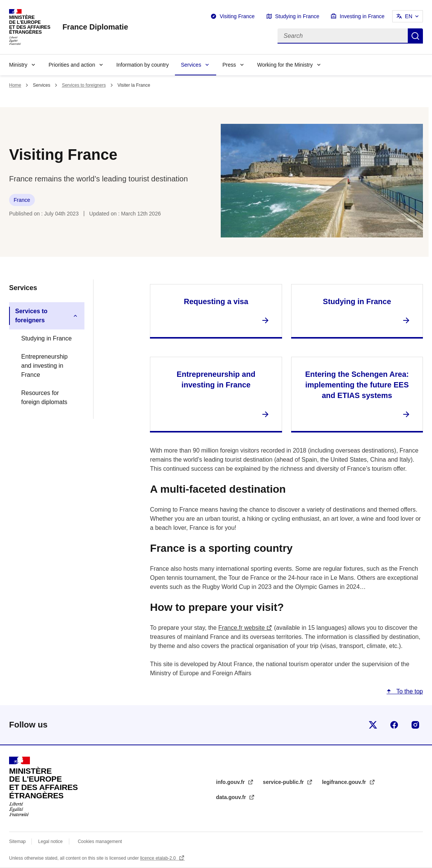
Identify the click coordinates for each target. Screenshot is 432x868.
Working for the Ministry (285, 65)
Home (15, 85)
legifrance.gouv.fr (345, 782)
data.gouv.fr (232, 797)
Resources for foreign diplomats (44, 397)
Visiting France (237, 16)
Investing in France (362, 16)
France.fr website (242, 628)
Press (229, 65)
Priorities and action (72, 65)
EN (409, 16)
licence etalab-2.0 (158, 858)
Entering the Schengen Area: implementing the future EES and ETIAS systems (357, 385)
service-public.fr (284, 782)
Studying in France (297, 16)
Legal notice (51, 841)
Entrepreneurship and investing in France (44, 366)
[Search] (343, 36)
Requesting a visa (216, 301)
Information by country (143, 65)
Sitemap (18, 841)
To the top (409, 691)
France (22, 200)
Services (191, 65)
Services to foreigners (84, 85)
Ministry (18, 65)
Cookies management (100, 841)
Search (415, 36)
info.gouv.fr (231, 782)
